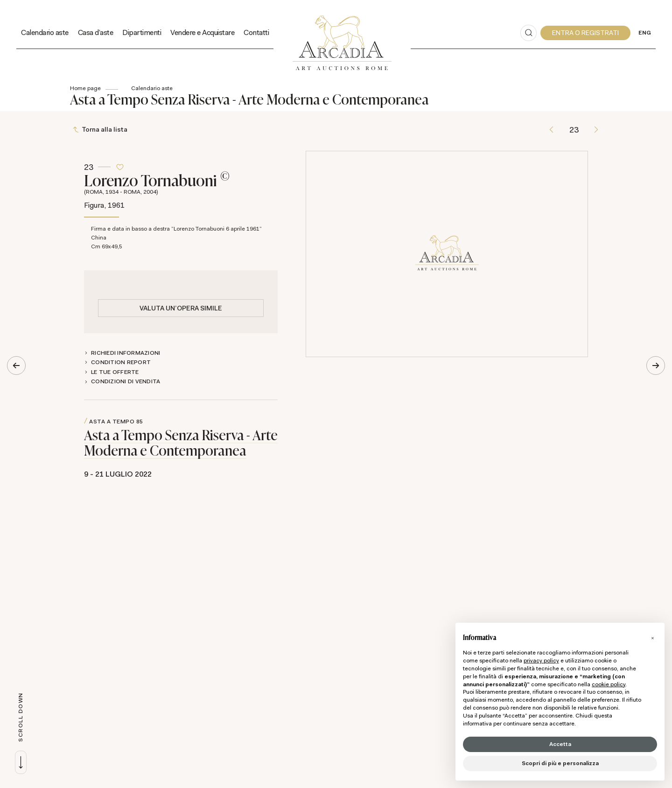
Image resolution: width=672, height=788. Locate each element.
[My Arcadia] (585, 33)
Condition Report (121, 362)
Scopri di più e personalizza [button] (560, 763)
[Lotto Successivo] (596, 130)
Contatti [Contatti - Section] (256, 32)
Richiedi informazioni (126, 353)
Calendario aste (152, 88)
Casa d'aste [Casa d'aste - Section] (96, 32)
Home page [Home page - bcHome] (85, 88)
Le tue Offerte (115, 372)
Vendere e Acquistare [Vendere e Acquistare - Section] (202, 32)
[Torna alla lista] (101, 130)
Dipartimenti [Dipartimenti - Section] (142, 32)
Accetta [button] (560, 744)
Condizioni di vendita (126, 382)
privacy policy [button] (541, 661)
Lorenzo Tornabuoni (181, 183)
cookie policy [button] (609, 684)
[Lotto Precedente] (551, 130)
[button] (652, 638)
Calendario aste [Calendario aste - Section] (45, 32)
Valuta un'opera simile (181, 308)
